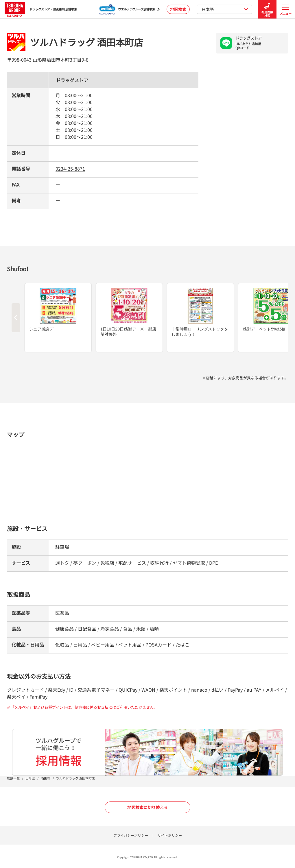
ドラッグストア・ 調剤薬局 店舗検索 (41, 9)
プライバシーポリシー (131, 835)
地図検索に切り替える (147, 807)
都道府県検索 (267, 9)
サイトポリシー (170, 835)
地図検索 (178, 9)
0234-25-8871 (70, 169)
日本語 (225, 9)
